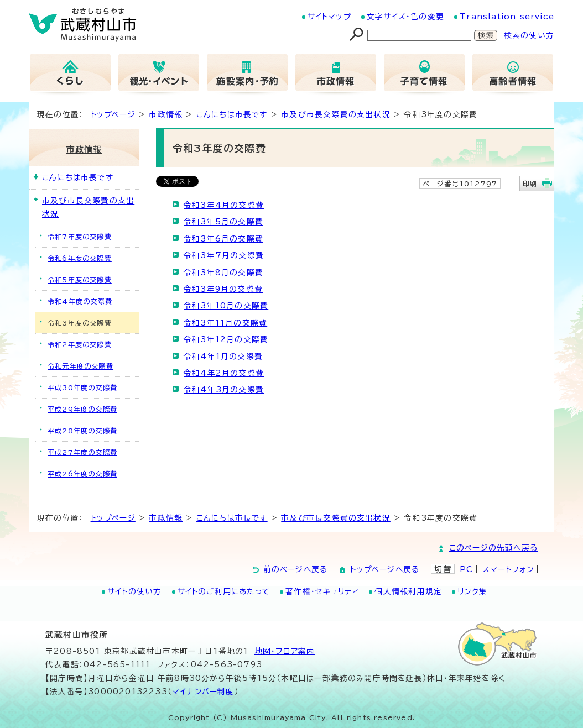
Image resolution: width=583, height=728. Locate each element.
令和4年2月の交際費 (224, 373)
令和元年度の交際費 (80, 366)
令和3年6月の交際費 (223, 239)
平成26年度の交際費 (82, 474)
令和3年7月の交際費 (224, 255)
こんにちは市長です (232, 114)
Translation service (507, 17)
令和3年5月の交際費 (223, 222)
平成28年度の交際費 (82, 431)
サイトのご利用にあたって (224, 591)
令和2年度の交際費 (80, 344)
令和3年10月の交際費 (226, 306)
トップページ (113, 114)
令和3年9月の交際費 (223, 289)
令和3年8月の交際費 (223, 273)
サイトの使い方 (134, 591)
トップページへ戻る (385, 569)
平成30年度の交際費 (82, 387)
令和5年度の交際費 (80, 280)
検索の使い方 (529, 35)
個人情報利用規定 (408, 591)
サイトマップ (329, 17)
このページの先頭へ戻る (493, 548)
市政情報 (166, 114)
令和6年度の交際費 (80, 258)
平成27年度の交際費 (82, 452)
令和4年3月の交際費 (224, 390)
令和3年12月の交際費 (226, 339)
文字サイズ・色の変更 (405, 17)
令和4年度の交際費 (80, 301)
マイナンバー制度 (203, 692)
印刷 (530, 184)
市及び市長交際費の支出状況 (336, 114)
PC (466, 569)
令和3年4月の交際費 (224, 205)
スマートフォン (508, 569)
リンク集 (472, 591)
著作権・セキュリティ (322, 591)
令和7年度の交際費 (80, 237)
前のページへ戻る (296, 569)
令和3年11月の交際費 (225, 323)
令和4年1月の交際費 (223, 357)
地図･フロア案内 (285, 651)
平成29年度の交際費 (82, 409)
